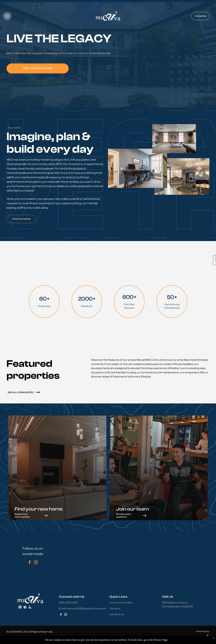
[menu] (7, 16)
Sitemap (10, 638)
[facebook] (30, 563)
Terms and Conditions (56, 638)
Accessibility (37, 638)
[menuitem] (123, 603)
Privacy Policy (23, 638)
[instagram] (36, 563)
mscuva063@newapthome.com (86, 609)
